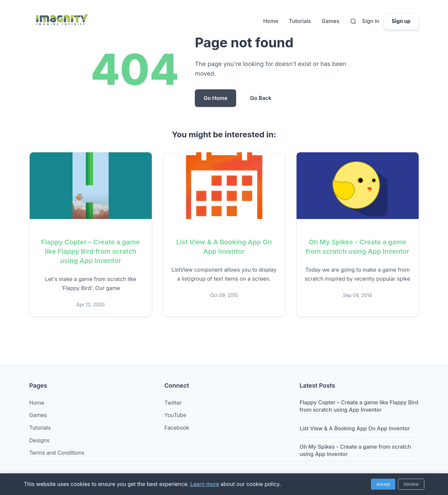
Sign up (401, 21)
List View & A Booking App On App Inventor (355, 428)
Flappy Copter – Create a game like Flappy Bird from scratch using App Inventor (91, 251)
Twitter (173, 403)
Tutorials (300, 21)
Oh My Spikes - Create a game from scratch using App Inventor (355, 450)
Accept (383, 484)
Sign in (371, 21)
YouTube (175, 415)
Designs (40, 440)
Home (271, 21)
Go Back (261, 98)
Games (330, 21)
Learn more (204, 484)
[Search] (353, 21)
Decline (411, 484)
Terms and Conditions (57, 453)
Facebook (177, 428)
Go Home (215, 98)
